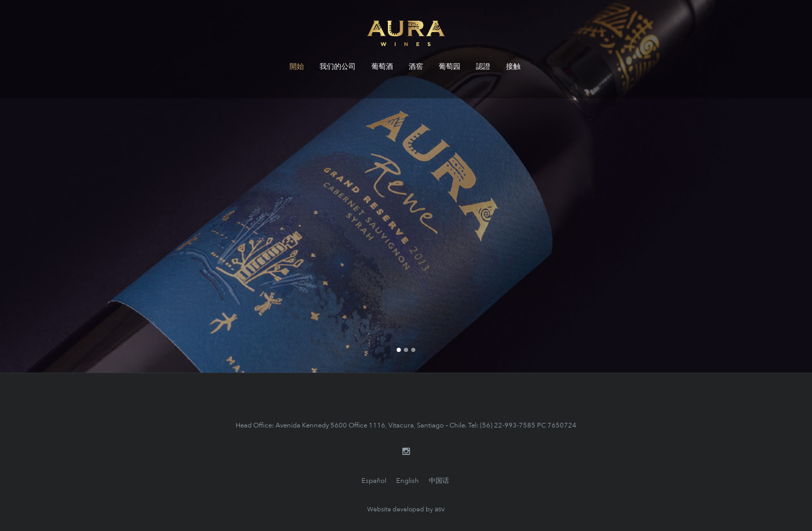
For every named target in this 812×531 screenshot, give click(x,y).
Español (374, 481)
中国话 (439, 481)
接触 (513, 67)
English (408, 481)
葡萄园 (450, 67)
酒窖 (416, 67)
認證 (483, 67)
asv (440, 509)
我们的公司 (338, 67)
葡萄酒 (382, 67)
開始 (297, 67)
